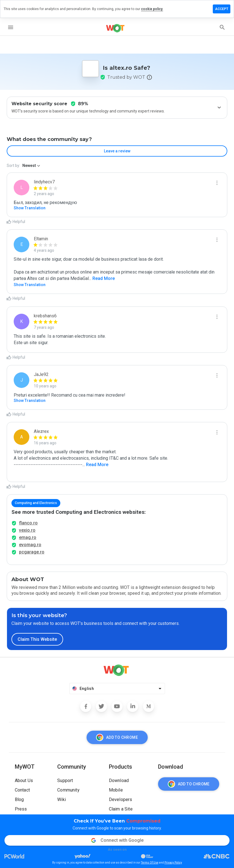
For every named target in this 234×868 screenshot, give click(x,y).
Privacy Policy (173, 863)
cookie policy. (152, 9)
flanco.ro (28, 523)
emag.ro (28, 537)
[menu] (11, 27)
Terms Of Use (150, 863)
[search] (222, 27)
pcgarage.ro (32, 552)
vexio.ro (27, 530)
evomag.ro (30, 545)
